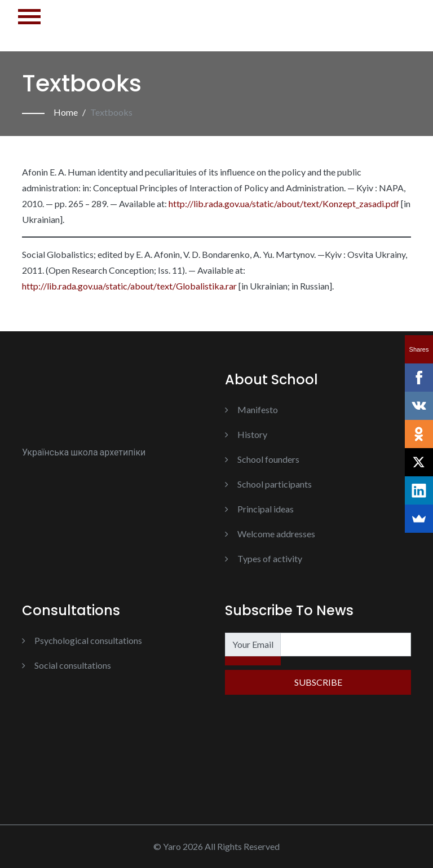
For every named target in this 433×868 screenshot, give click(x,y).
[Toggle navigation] (29, 26)
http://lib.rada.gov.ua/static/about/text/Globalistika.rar (129, 286)
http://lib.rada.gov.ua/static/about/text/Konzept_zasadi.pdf (284, 203)
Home (66, 112)
